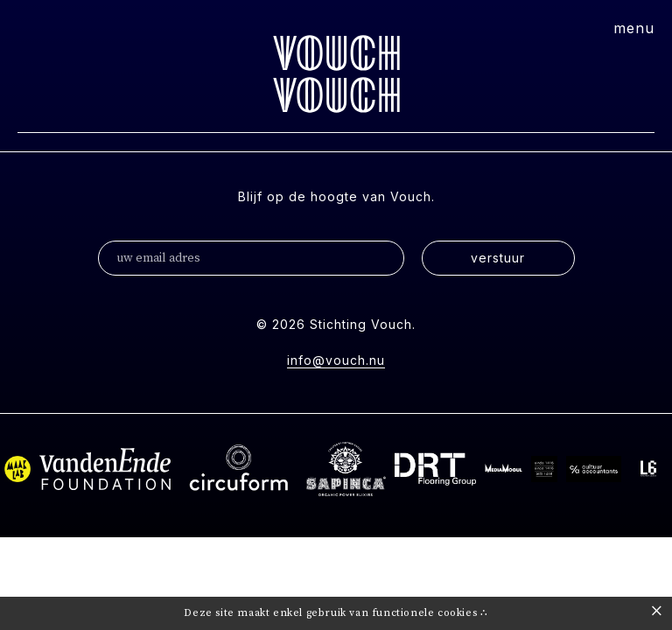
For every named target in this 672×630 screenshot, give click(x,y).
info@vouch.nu (336, 360)
